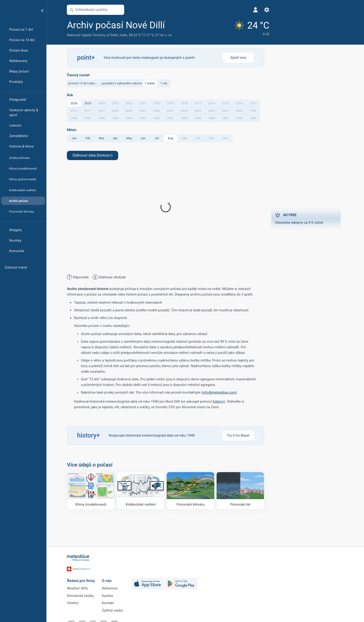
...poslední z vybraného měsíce (122, 83)
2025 (89, 103)
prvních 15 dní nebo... (84, 83)
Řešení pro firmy (82, 579)
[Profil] (248, 10)
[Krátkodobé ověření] (142, 491)
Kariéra (109, 594)
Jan (75, 138)
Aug (172, 138)
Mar (103, 138)
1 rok (165, 83)
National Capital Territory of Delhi (94, 35)
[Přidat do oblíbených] (173, 25)
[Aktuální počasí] (243, 28)
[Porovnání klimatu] (192, 491)
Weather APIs (79, 587)
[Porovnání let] (242, 491)
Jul (158, 138)
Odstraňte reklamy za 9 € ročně (307, 218)
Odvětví (74, 602)
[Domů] (18, 10)
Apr (117, 138)
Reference (111, 587)
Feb (89, 138)
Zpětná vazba (114, 610)
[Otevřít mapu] (120, 10)
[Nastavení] (259, 10)
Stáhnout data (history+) (94, 155)
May (130, 138)
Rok (71, 95)
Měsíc (73, 130)
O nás (108, 579)
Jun (144, 138)
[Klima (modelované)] (92, 491)
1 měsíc (151, 83)
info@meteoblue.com (221, 392)
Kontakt (109, 602)
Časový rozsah (80, 75)
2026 (75, 103)
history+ (220, 402)
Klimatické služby (82, 594)
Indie (125, 35)
